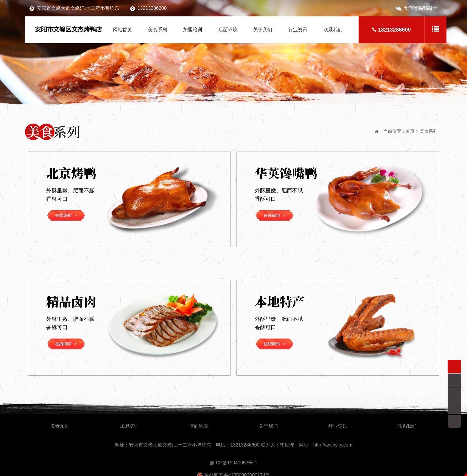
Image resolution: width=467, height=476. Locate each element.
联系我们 (333, 30)
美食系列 (158, 30)
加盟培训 (193, 30)
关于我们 (263, 30)
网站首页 (122, 30)
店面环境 (228, 30)
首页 (410, 131)
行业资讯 (298, 30)
